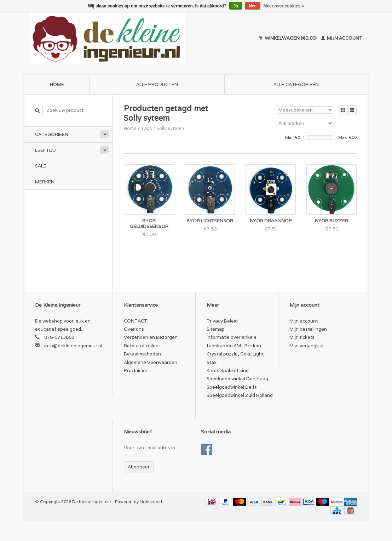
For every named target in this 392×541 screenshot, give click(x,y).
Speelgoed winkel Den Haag (237, 379)
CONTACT (136, 321)
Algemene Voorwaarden (151, 362)
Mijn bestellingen (308, 329)
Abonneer (139, 467)
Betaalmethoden (142, 354)
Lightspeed (151, 502)
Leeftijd (45, 150)
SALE (41, 166)
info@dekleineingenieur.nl (73, 346)
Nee (253, 6)
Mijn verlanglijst (307, 346)
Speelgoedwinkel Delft (232, 387)
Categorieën (52, 134)
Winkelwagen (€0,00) (288, 38)
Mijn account (342, 38)
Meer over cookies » (284, 6)
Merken (45, 182)
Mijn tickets (302, 337)
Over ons (134, 329)
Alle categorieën (296, 84)
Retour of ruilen (141, 346)
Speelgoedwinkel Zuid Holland (240, 395)
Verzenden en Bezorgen (151, 337)
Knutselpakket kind (228, 371)
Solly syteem (170, 128)
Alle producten (157, 84)
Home (57, 84)
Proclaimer (136, 371)
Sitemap (216, 329)
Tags (146, 128)
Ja (235, 6)
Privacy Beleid (222, 321)
